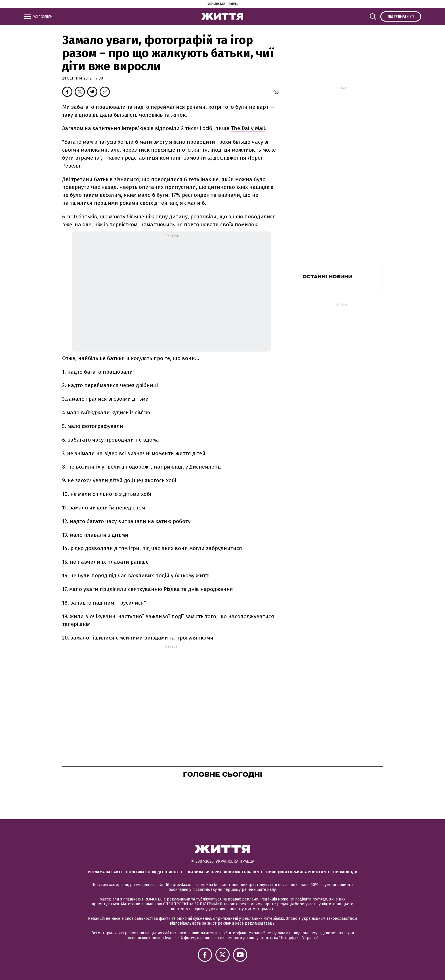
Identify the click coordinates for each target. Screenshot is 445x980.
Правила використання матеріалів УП (224, 872)
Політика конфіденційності (154, 872)
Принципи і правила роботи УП (298, 872)
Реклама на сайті (105, 872)
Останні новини (327, 277)
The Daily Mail (248, 128)
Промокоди (345, 872)
